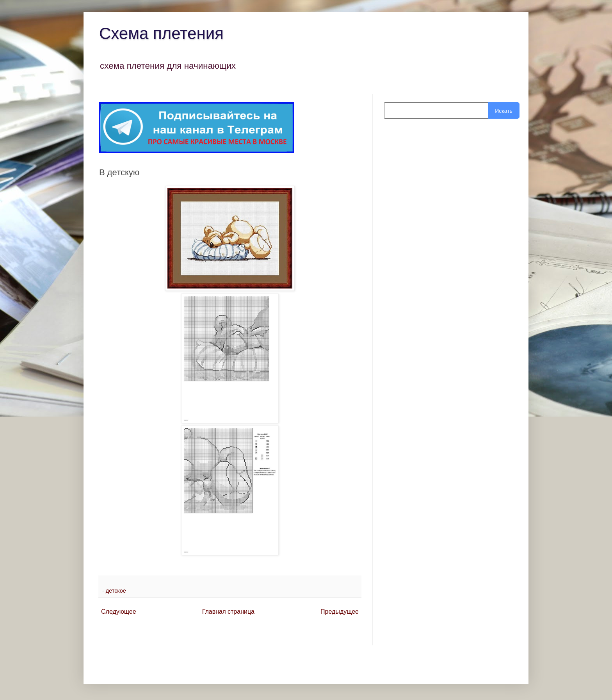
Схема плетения (161, 33)
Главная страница (228, 612)
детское (116, 591)
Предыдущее (340, 612)
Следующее (119, 612)
